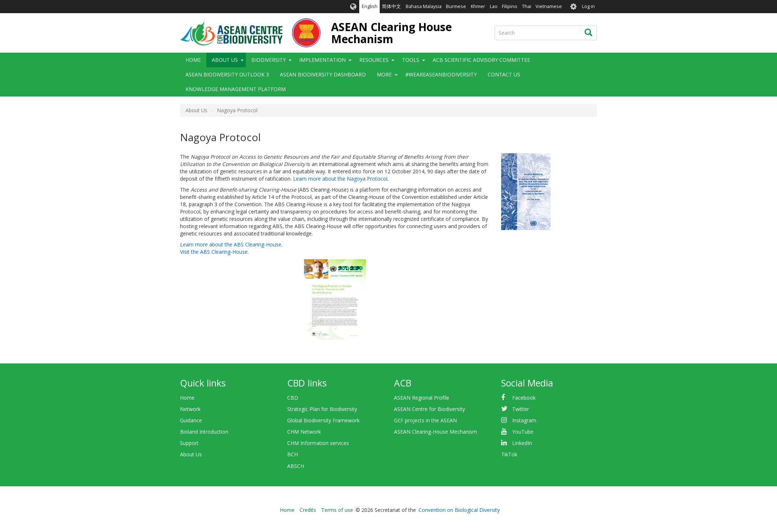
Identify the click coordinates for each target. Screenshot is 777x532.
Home (193, 60)
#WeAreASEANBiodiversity (441, 74)
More (384, 74)
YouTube (523, 432)
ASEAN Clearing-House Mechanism (436, 432)
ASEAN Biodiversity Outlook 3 (227, 74)
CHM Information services (318, 443)
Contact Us (504, 74)
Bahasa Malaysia (424, 6)
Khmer (478, 6)
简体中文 (391, 6)
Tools (411, 60)
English (370, 6)
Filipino (510, 6)
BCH (292, 454)
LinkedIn (522, 443)
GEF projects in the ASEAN (425, 420)
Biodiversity (269, 60)
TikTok (509, 454)
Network (190, 409)
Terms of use (337, 510)
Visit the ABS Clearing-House (214, 252)
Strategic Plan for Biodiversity (322, 409)
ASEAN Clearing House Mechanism (391, 33)
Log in (588, 6)
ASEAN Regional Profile (422, 398)
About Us (225, 60)
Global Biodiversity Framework (323, 420)
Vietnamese (549, 6)
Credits (308, 510)
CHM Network (304, 432)
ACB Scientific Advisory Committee (481, 60)
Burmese (456, 6)
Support (189, 443)
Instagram (524, 420)
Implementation (322, 60)
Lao (494, 6)
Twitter (521, 409)
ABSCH (296, 466)
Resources (374, 60)
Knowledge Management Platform (236, 89)
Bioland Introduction (204, 432)
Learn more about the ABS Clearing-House (231, 244)
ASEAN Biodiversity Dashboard (323, 74)
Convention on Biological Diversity (459, 510)
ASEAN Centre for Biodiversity (429, 409)
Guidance (191, 420)
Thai (527, 6)
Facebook (524, 398)
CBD (293, 398)
